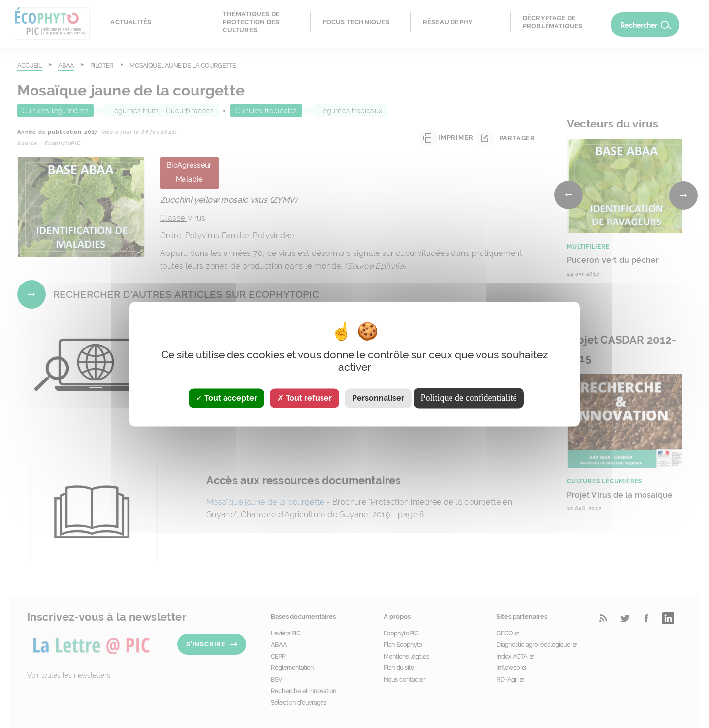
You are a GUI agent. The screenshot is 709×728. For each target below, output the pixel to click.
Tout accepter (226, 398)
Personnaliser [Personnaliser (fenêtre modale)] (378, 398)
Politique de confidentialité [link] (469, 398)
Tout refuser (305, 398)
